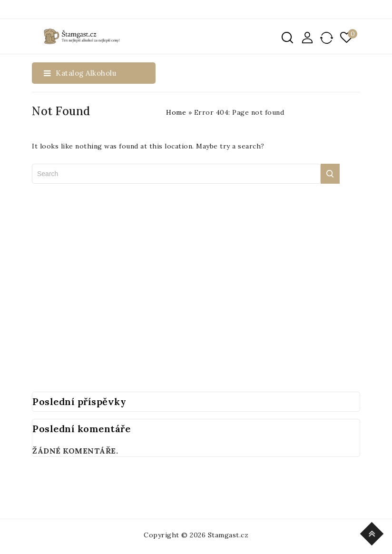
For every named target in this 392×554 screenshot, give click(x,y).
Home (176, 112)
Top (373, 532)
